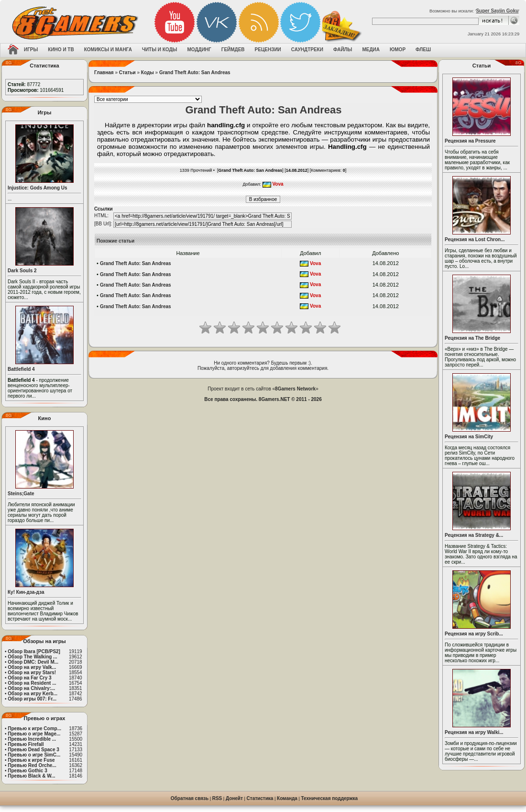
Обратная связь (190, 798)
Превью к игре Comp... (34, 729)
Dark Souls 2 (22, 271)
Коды (148, 72)
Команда (287, 798)
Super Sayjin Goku (497, 11)
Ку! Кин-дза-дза (26, 592)
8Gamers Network (295, 389)
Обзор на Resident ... (32, 683)
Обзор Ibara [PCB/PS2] (34, 651)
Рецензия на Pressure (470, 141)
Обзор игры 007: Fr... (32, 699)
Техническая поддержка (330, 798)
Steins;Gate (21, 494)
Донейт (234, 798)
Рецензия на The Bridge (472, 338)
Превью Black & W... (31, 776)
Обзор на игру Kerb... (33, 694)
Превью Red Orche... (32, 765)
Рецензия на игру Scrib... (474, 634)
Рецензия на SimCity (469, 437)
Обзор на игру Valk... (32, 667)
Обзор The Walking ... (32, 657)
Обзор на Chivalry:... (31, 688)
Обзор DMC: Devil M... (33, 662)
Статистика (260, 798)
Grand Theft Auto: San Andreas (195, 72)
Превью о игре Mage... (34, 734)
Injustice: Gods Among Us (38, 188)
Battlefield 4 (21, 369)
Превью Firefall (26, 744)
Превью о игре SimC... (34, 755)
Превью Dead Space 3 (33, 750)
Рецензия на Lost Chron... (475, 239)
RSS (217, 798)
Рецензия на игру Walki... (474, 732)
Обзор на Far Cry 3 (29, 678)
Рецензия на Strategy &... (474, 535)
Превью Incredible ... (32, 739)
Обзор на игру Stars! (32, 673)
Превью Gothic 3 (27, 771)
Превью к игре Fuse (31, 760)
